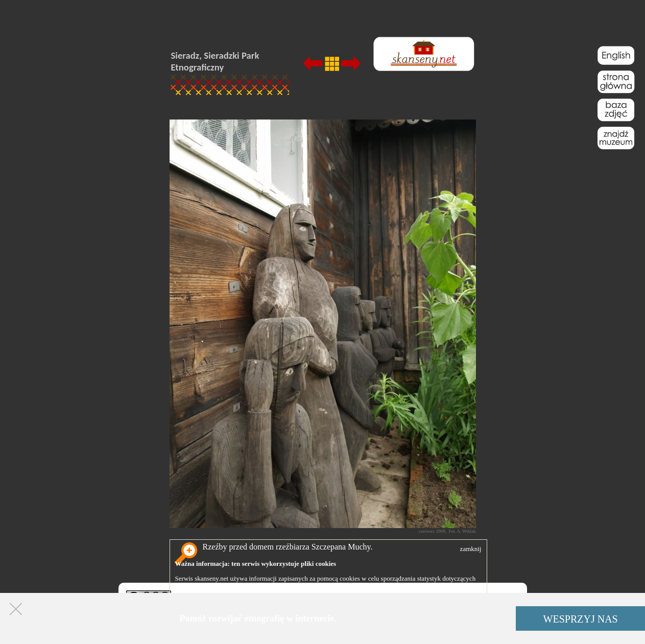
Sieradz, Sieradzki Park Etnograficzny (215, 61)
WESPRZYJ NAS (581, 619)
